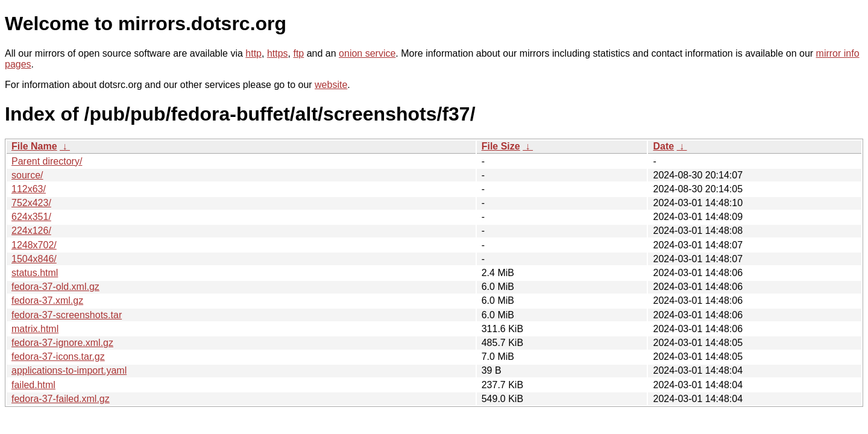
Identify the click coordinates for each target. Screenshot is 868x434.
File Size (501, 146)
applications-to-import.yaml (69, 370)
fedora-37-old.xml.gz (55, 287)
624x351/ (31, 217)
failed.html (33, 385)
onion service (367, 53)
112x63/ (29, 189)
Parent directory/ (47, 161)
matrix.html (35, 329)
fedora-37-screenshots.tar (67, 315)
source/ (27, 175)
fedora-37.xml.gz (47, 300)
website (331, 85)
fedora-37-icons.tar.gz (58, 357)
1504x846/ (34, 259)
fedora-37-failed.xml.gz (61, 399)
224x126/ (31, 231)
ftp (298, 53)
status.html (35, 273)
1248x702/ (34, 245)
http (253, 53)
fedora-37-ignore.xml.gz (62, 343)
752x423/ (31, 203)
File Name (34, 146)
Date (663, 146)
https (278, 53)
